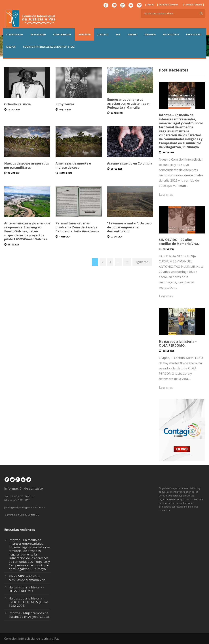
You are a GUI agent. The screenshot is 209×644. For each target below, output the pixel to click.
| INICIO (149, 5)
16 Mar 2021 (14, 173)
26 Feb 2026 (168, 152)
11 (127, 262)
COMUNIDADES (62, 34)
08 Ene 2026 (168, 249)
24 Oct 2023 (14, 110)
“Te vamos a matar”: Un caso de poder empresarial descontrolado (129, 227)
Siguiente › (142, 262)
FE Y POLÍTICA (171, 34)
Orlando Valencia (17, 104)
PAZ (118, 34)
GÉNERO (132, 34)
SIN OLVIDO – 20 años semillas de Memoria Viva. (179, 242)
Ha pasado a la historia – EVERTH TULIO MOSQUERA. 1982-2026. (29, 602)
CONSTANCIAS (15, 34)
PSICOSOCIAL (194, 34)
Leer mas (166, 194)
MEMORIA (150, 34)
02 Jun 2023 (65, 110)
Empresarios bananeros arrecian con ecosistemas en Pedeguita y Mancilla (129, 103)
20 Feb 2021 (116, 169)
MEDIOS (11, 47)
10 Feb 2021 (65, 237)
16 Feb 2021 (13, 245)
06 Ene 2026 (168, 351)
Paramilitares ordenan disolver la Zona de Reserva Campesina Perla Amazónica (77, 227)
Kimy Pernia (65, 104)
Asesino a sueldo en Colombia (130, 163)
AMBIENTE (84, 34)
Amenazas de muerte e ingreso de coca (73, 165)
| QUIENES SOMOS (168, 5)
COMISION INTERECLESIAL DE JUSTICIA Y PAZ (49, 47)
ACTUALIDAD (38, 34)
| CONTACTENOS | (193, 5)
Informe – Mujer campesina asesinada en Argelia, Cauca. (29, 615)
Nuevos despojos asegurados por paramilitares (27, 165)
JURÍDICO (103, 34)
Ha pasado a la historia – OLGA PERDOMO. (178, 343)
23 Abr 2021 (117, 113)
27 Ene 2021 (117, 237)
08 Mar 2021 (66, 173)
